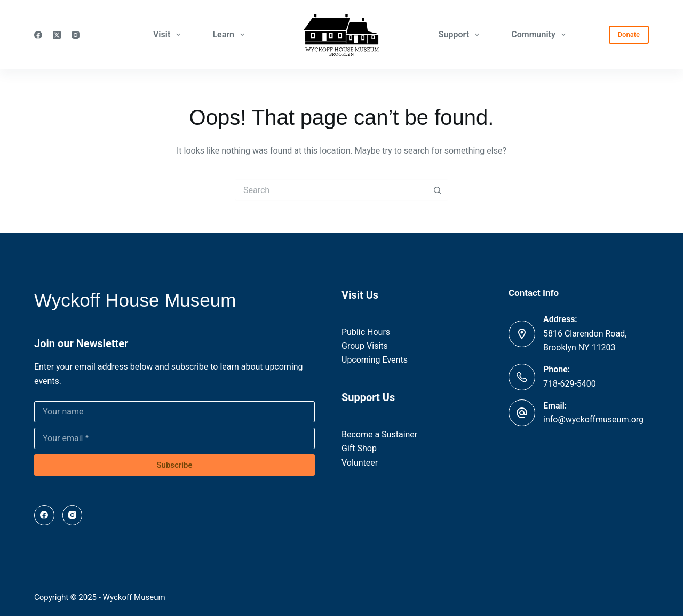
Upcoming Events (375, 360)
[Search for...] (331, 190)
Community (541, 35)
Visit (169, 35)
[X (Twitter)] (57, 35)
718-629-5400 (570, 384)
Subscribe (175, 465)
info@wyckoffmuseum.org (593, 419)
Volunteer (360, 463)
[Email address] (174, 438)
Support (461, 35)
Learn (231, 35)
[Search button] (438, 190)
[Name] (174, 412)
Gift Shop (359, 448)
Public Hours (366, 332)
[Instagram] (76, 35)
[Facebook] (38, 35)
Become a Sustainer (379, 434)
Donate (629, 34)
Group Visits (365, 346)
